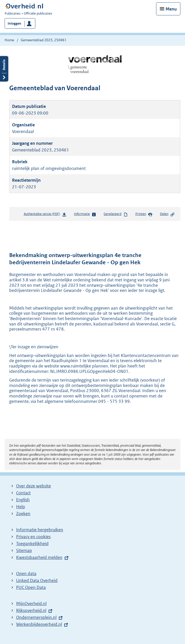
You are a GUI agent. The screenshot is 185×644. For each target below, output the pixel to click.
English (23, 500)
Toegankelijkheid (32, 544)
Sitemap (24, 550)
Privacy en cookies (33, 537)
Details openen (4, 69)
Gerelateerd (116, 214)
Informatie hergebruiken (40, 530)
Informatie (85, 214)
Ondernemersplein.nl (36, 617)
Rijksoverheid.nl (31, 610)
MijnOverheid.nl (31, 604)
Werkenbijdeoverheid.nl (39, 624)
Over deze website (34, 486)
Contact (23, 493)
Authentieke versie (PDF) (45, 215)
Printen (144, 214)
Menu (171, 9)
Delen (167, 214)
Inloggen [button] (14, 23)
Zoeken (23, 514)
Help (21, 507)
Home (9, 40)
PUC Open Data (31, 587)
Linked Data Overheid (37, 580)
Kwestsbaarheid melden (39, 557)
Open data (26, 574)
